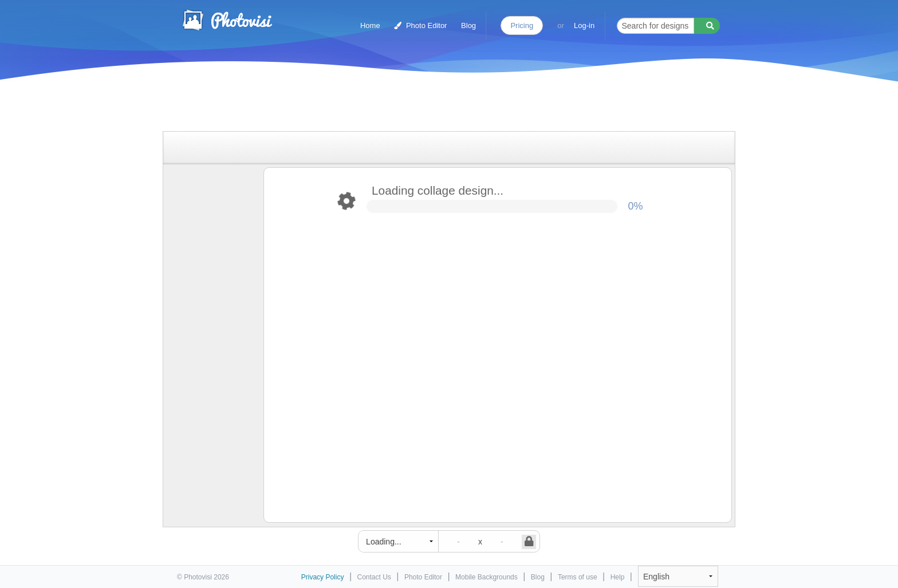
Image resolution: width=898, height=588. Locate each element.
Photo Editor (420, 25)
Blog (468, 25)
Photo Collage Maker (227, 20)
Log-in (584, 25)
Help (618, 577)
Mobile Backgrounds (487, 577)
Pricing (522, 25)
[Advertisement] (437, 104)
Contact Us (374, 577)
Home (370, 25)
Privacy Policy (323, 577)
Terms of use (578, 577)
